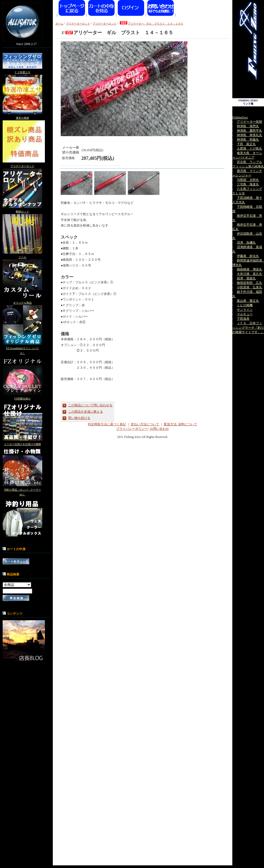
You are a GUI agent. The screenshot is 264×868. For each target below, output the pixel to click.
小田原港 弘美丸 (249, 287)
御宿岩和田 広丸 (249, 283)
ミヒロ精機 (245, 305)
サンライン (245, 310)
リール (22, 257)
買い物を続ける (79, 418)
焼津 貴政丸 (246, 278)
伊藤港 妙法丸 (248, 256)
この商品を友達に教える (86, 412)
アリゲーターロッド (22, 166)
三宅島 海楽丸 (248, 184)
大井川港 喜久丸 (249, 274)
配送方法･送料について (181, 424)
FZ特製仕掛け (22, 399)
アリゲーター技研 (249, 122)
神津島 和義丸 (248, 140)
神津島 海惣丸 (248, 126)
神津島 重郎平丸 (249, 131)
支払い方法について (145, 424)
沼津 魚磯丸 (246, 243)
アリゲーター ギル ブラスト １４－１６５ (151, 24)
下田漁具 (243, 319)
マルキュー (245, 314)
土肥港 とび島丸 (249, 149)
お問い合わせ (159, 429)
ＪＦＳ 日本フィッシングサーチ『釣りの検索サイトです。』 (248, 328)
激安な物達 (22, 118)
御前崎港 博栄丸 (249, 269)
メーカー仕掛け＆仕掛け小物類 (22, 444)
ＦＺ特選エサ (22, 72)
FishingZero (240, 117)
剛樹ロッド (22, 212)
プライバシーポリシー (132, 429)
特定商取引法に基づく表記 (107, 424)
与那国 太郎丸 (248, 180)
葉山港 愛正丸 (248, 301)
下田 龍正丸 (246, 144)
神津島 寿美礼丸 (249, 135)
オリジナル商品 (22, 303)
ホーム (59, 24)
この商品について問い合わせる (90, 405)
